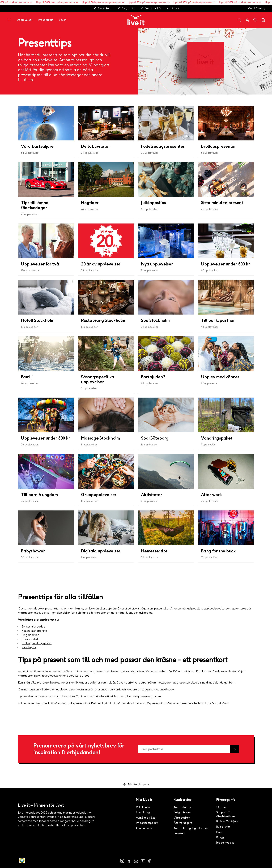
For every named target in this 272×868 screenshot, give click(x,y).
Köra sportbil (30, 639)
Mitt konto (143, 807)
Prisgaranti (125, 8)
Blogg (220, 837)
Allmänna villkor (146, 818)
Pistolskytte (29, 647)
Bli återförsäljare (227, 821)
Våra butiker (182, 818)
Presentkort (101, 8)
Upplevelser (25, 20)
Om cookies (144, 828)
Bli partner (223, 827)
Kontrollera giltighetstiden (191, 828)
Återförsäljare (183, 823)
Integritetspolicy (147, 823)
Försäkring (143, 812)
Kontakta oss (182, 807)
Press (220, 832)
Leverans (180, 833)
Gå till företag (257, 8)
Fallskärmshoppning (34, 631)
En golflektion (31, 635)
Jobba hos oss (225, 843)
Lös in (63, 20)
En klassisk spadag (34, 627)
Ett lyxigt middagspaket (37, 643)
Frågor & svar (182, 812)
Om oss (221, 807)
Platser (173, 8)
